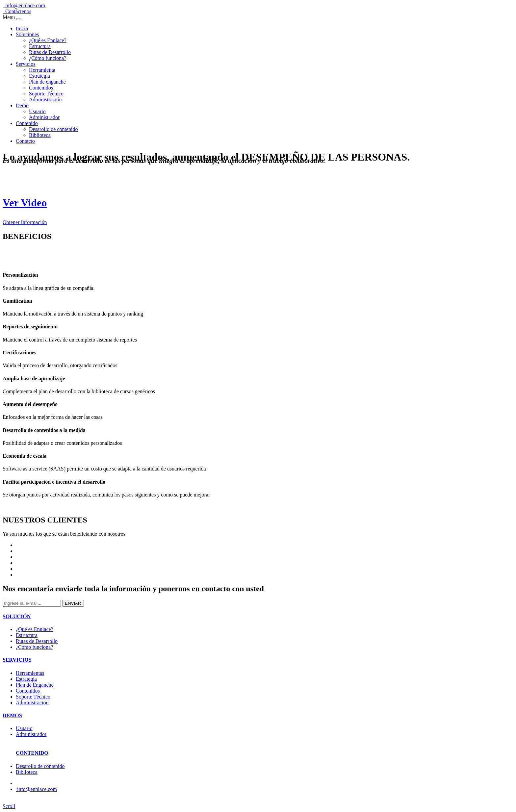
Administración (45, 100)
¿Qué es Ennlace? (48, 40)
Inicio (22, 28)
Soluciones (27, 34)
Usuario (37, 111)
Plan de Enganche (35, 685)
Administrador (44, 117)
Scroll (9, 806)
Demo (22, 105)
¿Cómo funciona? (48, 58)
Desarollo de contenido (53, 129)
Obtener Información (25, 222)
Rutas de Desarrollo (50, 52)
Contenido (27, 123)
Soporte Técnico (46, 94)
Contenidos (41, 88)
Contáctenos (17, 11)
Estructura (40, 46)
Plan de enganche (47, 82)
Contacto (25, 141)
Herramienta (42, 70)
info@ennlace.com (24, 5)
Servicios (26, 64)
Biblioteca (40, 135)
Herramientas (30, 673)
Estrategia (39, 76)
